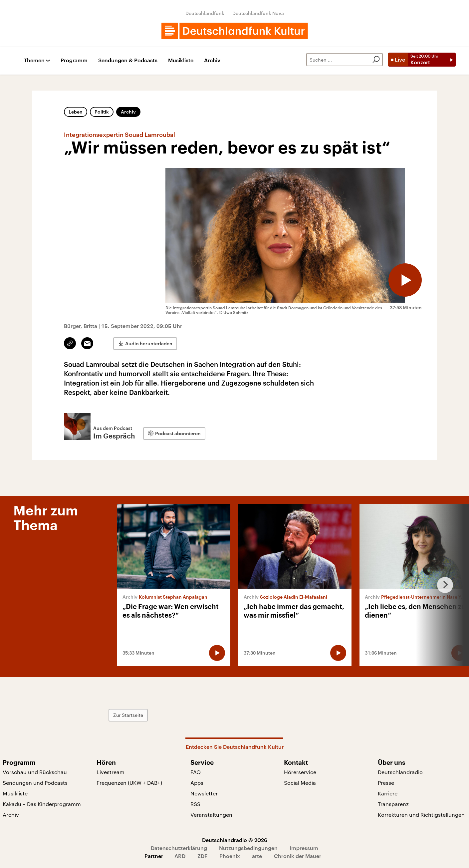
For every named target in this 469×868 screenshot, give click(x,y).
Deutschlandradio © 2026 (235, 840)
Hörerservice (300, 772)
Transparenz (393, 804)
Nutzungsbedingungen (248, 848)
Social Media (300, 783)
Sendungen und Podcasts (35, 783)
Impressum (304, 848)
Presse (386, 783)
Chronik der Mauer (298, 856)
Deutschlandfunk (205, 13)
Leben (76, 112)
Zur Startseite (128, 715)
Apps (197, 783)
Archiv (212, 60)
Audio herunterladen (149, 343)
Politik (102, 112)
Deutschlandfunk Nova (258, 13)
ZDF (202, 856)
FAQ (196, 772)
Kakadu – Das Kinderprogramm (42, 804)
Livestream (111, 772)
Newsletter (204, 793)
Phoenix (230, 856)
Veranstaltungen (211, 815)
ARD (180, 856)
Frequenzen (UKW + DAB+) (129, 783)
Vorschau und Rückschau (35, 772)
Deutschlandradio (400, 772)
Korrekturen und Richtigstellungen (421, 815)
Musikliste (181, 60)
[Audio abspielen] (405, 280)
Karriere (388, 793)
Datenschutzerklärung (179, 848)
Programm (74, 60)
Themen (34, 60)
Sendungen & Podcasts (128, 60)
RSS (195, 804)
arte (257, 856)
